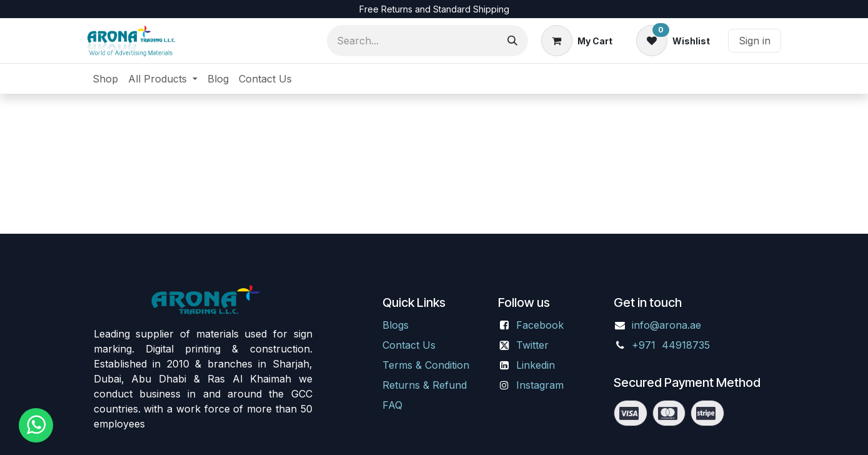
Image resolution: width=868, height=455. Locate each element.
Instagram (540, 385)
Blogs (396, 325)
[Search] (512, 41)
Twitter (532, 345)
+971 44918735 (672, 345)
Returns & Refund (425, 385)
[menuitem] (105, 79)
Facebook (540, 325)
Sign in (755, 41)
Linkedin (536, 365)
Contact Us (409, 345)
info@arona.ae (666, 325)
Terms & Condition (426, 365)
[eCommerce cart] (577, 41)
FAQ (392, 405)
